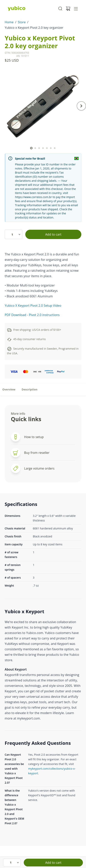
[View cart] (68, 9)
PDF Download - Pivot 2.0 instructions (32, 315)
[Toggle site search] (60, 9)
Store (22, 22)
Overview (9, 389)
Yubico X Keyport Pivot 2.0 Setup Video (33, 306)
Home (9, 22)
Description (30, 389)
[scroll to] (31, 148)
